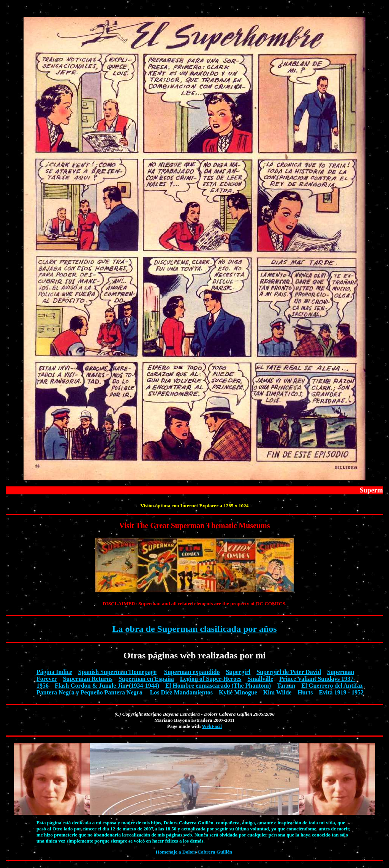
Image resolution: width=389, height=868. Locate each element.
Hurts (305, 692)
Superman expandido (192, 672)
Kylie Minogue (238, 692)
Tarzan (286, 686)
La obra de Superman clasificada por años (195, 629)
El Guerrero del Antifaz (332, 686)
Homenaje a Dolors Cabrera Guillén (194, 852)
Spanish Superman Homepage (117, 672)
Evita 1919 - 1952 (341, 692)
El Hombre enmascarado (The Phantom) (218, 686)
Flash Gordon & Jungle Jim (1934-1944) (107, 686)
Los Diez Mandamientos (181, 692)
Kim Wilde (278, 692)
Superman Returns (88, 679)
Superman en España (146, 679)
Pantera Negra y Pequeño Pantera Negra (89, 692)
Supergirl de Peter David (289, 672)
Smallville (260, 679)
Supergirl (238, 672)
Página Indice (54, 672)
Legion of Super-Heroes (211, 679)
